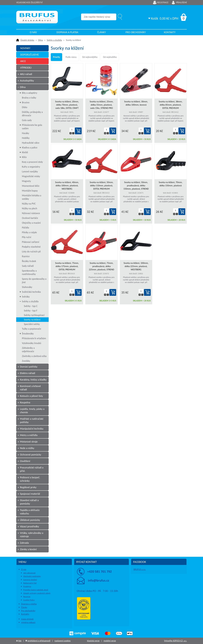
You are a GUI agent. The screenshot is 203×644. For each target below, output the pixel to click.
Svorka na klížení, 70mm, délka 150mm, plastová (171, 184)
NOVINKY (25, 48)
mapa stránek (27, 619)
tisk (20, 641)
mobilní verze (110, 641)
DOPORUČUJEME (29, 55)
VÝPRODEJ (26, 68)
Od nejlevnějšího (90, 57)
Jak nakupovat (29, 573)
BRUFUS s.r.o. (140, 569)
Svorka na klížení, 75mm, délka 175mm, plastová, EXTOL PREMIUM (67, 266)
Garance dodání (30, 580)
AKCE (23, 61)
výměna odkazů (28, 622)
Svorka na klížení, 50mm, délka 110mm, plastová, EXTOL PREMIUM (101, 186)
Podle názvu (71, 57)
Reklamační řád (30, 583)
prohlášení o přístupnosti (39, 641)
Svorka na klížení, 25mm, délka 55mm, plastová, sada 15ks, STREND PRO (101, 105)
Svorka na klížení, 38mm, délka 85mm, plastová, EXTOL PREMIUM (171, 105)
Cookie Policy (29, 600)
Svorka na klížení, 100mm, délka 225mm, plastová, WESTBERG (136, 266)
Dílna (41, 40)
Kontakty (170, 32)
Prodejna (27, 586)
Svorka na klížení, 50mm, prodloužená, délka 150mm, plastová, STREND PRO (136, 186)
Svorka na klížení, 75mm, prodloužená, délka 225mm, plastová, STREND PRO (101, 266)
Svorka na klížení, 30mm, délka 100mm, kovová (136, 103)
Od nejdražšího (110, 57)
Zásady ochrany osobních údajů (37, 593)
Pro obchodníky (136, 32)
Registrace (163, 2)
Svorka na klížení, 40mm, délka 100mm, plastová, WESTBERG (67, 186)
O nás (33, 32)
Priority (56, 57)
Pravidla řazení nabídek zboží (36, 590)
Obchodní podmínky (32, 576)
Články (101, 32)
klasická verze (93, 641)
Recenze (27, 597)
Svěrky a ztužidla (54, 40)
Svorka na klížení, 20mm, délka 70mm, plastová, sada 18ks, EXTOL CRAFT (67, 105)
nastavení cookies (62, 641)
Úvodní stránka (27, 40)
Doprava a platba (67, 32)
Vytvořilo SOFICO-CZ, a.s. (175, 641)
